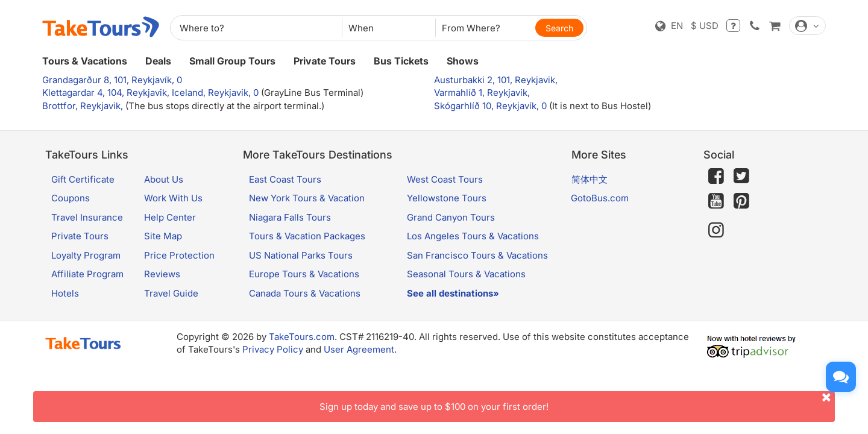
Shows (463, 61)
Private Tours (325, 61)
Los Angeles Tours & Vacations (473, 236)
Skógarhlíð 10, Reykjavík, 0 (492, 106)
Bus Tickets (401, 61)
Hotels (65, 293)
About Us (164, 179)
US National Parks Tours (301, 255)
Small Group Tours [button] (232, 61)
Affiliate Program (87, 274)
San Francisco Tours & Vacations (477, 255)
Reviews (162, 274)
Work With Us (173, 198)
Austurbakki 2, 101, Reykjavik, (496, 80)
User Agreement (359, 349)
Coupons (71, 198)
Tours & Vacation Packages (307, 236)
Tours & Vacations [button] (85, 61)
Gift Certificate (83, 179)
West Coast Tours (445, 179)
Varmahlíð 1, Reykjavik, (482, 93)
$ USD (705, 26)
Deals (158, 61)
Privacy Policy (273, 349)
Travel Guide (171, 293)
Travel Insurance (87, 217)
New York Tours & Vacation (307, 198)
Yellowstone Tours (447, 198)
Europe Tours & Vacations (304, 274)
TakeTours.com (302, 337)
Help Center (170, 217)
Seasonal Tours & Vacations (466, 274)
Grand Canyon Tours (451, 217)
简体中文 (590, 179)
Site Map (163, 236)
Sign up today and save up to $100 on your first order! (577, 402)
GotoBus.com (600, 198)
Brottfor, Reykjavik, (84, 106)
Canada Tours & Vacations (305, 293)
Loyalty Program (86, 255)
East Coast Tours (285, 179)
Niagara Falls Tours (290, 217)
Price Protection (179, 255)
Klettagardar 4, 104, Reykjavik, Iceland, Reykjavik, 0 (152, 93)
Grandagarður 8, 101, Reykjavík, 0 (112, 80)
